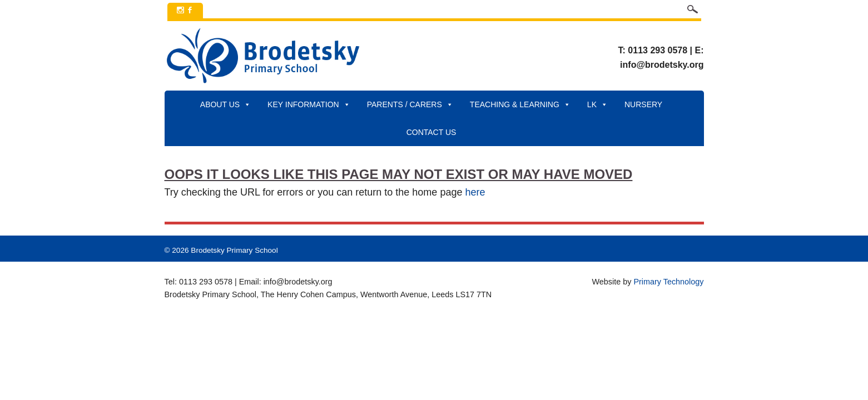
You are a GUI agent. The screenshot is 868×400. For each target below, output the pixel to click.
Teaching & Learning (520, 104)
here (475, 192)
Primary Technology (668, 282)
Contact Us (431, 132)
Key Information (309, 104)
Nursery (643, 104)
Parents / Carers (410, 104)
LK (597, 104)
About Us (225, 104)
